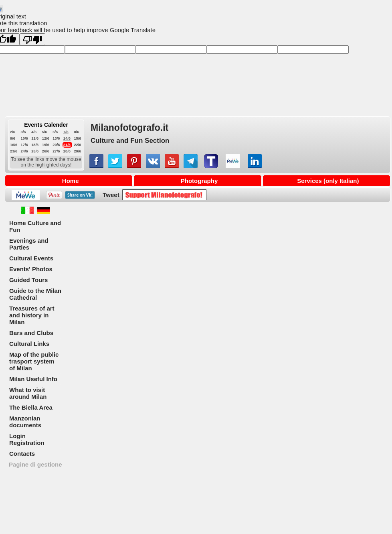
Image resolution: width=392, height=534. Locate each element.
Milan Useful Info (33, 379)
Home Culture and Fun (35, 226)
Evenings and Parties (29, 244)
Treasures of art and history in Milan (32, 315)
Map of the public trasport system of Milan (34, 361)
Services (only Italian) (328, 181)
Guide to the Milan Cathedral (35, 294)
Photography (199, 181)
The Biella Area (31, 407)
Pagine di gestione (35, 464)
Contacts (22, 454)
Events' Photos (31, 269)
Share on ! (80, 195)
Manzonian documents (25, 422)
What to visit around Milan (28, 393)
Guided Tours (28, 280)
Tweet (111, 195)
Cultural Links (29, 344)
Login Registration (27, 439)
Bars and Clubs (31, 333)
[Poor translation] (32, 39)
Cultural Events (31, 258)
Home (71, 181)
